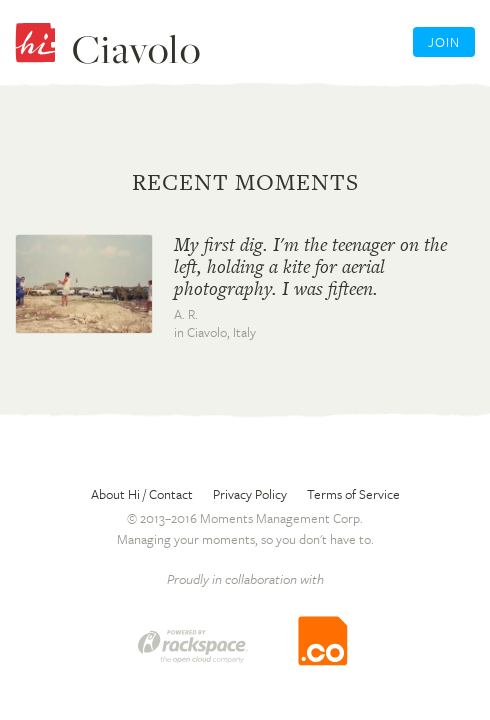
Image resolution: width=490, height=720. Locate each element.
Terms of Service (353, 494)
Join (444, 42)
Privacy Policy (250, 494)
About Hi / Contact (142, 494)
